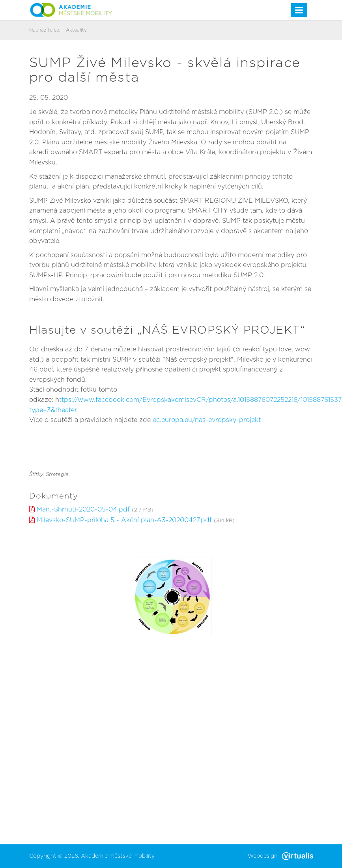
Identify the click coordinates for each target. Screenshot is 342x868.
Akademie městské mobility (118, 856)
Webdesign (280, 856)
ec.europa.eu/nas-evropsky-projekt (207, 420)
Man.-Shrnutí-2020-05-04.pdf (83, 510)
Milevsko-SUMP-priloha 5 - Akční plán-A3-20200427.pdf (124, 520)
